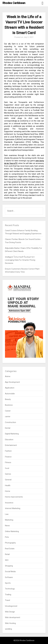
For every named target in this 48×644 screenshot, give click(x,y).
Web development (13, 617)
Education (9, 440)
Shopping (9, 566)
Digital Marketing (12, 434)
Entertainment (11, 445)
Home (8, 491)
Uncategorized (11, 606)
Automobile (10, 394)
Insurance (9, 503)
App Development (12, 382)
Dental (8, 428)
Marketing (9, 520)
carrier (8, 417)
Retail (7, 554)
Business (9, 405)
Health (8, 485)
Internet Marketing (13, 508)
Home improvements (14, 497)
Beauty (8, 399)
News (7, 526)
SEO (7, 560)
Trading (8, 595)
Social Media (10, 572)
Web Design (10, 612)
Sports (8, 583)
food (7, 468)
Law (7, 514)
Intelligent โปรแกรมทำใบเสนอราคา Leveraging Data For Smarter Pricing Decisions (20, 260)
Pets (7, 537)
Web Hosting (10, 623)
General (8, 480)
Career (8, 411)
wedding (8, 629)
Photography (10, 543)
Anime (8, 376)
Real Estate (10, 549)
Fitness (8, 462)
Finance (8, 457)
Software (9, 577)
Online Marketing (12, 531)
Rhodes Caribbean (14, 3)
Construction (10, 422)
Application (10, 388)
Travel (7, 600)
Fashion (8, 451)
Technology (10, 589)
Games (8, 474)
